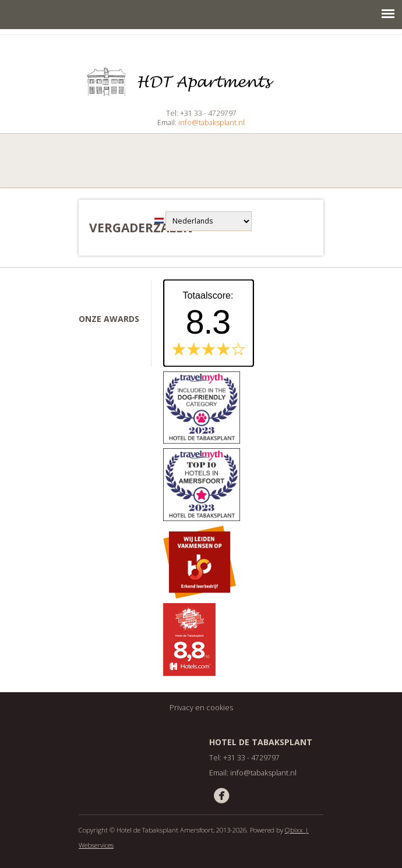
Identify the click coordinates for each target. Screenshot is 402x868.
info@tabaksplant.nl (211, 123)
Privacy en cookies (201, 708)
